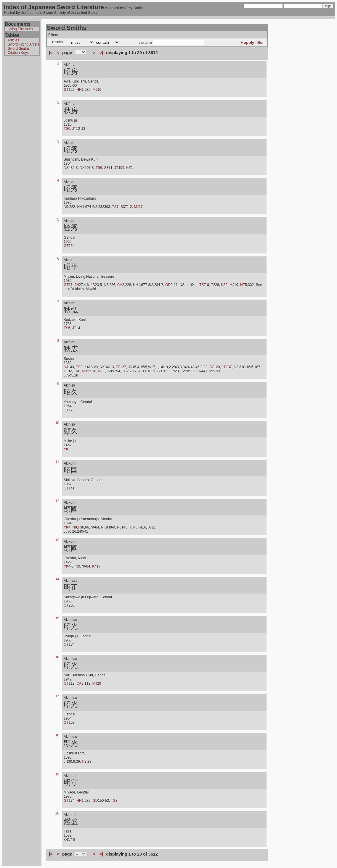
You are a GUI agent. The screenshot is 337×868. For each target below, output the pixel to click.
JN (77, 285)
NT (243, 285)
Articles (13, 40)
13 (57, 540)
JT (74, 129)
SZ (212, 367)
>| (101, 53)
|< (51, 53)
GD (168, 285)
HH (79, 90)
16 (57, 657)
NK (102, 367)
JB (93, 285)
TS (66, 129)
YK (66, 449)
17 (57, 696)
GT (66, 90)
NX (82, 168)
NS (66, 168)
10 (57, 423)
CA (120, 285)
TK (76, 371)
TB (124, 371)
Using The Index (21, 29)
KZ (128, 168)
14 (57, 579)
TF (118, 367)
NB (85, 371)
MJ (95, 90)
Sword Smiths (19, 49)
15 (57, 618)
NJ (66, 367)
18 (57, 735)
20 (57, 813)
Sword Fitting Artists (23, 44)
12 (57, 501)
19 (57, 774)
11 (57, 462)
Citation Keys (18, 53)
